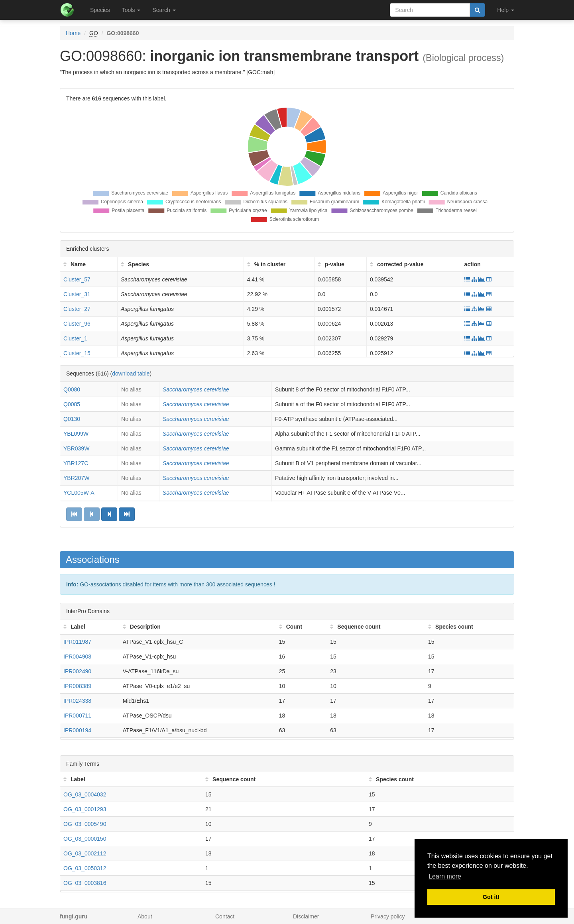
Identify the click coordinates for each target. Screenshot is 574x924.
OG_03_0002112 (85, 853)
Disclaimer (306, 916)
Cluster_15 (77, 353)
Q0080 (72, 389)
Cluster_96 (77, 324)
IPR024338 (77, 701)
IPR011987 (77, 642)
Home (73, 33)
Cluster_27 (77, 309)
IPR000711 (77, 716)
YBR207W (76, 478)
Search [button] (164, 10)
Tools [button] (131, 10)
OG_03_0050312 (85, 868)
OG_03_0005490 (85, 824)
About (145, 916)
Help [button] (506, 10)
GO (94, 33)
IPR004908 (77, 657)
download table (131, 374)
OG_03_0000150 (85, 839)
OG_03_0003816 (85, 883)
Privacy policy (388, 916)
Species (100, 10)
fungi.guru (74, 916)
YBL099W (76, 434)
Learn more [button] (445, 876)
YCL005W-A (79, 493)
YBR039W (76, 448)
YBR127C (76, 463)
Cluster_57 (77, 279)
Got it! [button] (491, 897)
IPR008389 (77, 686)
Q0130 (72, 419)
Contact (225, 916)
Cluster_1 (75, 338)
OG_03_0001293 (85, 809)
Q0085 (72, 404)
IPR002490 (77, 671)
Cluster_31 (77, 294)
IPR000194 (77, 730)
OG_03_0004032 (85, 794)
